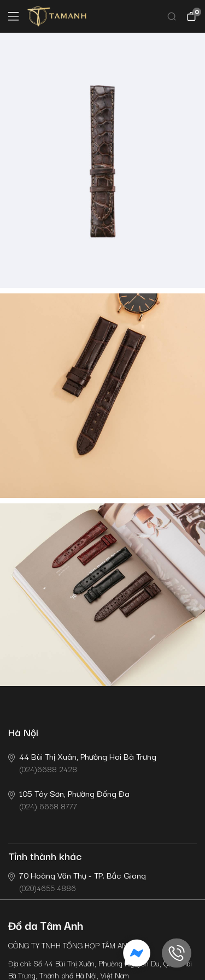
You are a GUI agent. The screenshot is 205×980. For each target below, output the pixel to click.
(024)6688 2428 (82, 762)
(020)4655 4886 (77, 881)
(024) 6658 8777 (69, 799)
